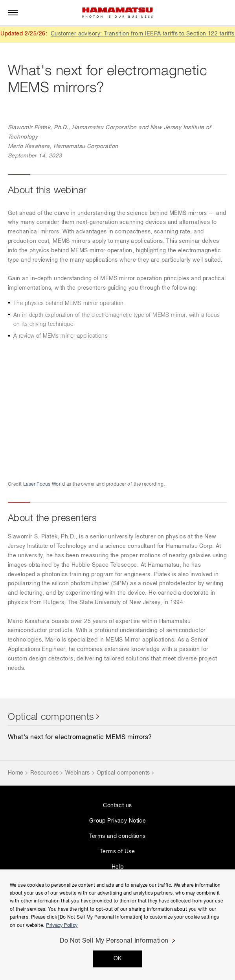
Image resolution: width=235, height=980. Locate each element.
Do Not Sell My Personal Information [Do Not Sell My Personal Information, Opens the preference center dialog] (114, 941)
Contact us (117, 806)
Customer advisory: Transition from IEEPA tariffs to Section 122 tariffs (143, 34)
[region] (117, 925)
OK (118, 959)
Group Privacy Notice (117, 821)
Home (16, 773)
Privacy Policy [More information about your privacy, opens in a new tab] (62, 926)
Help (118, 867)
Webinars (77, 773)
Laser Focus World (44, 484)
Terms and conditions (117, 836)
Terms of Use (117, 852)
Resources (45, 773)
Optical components (51, 717)
